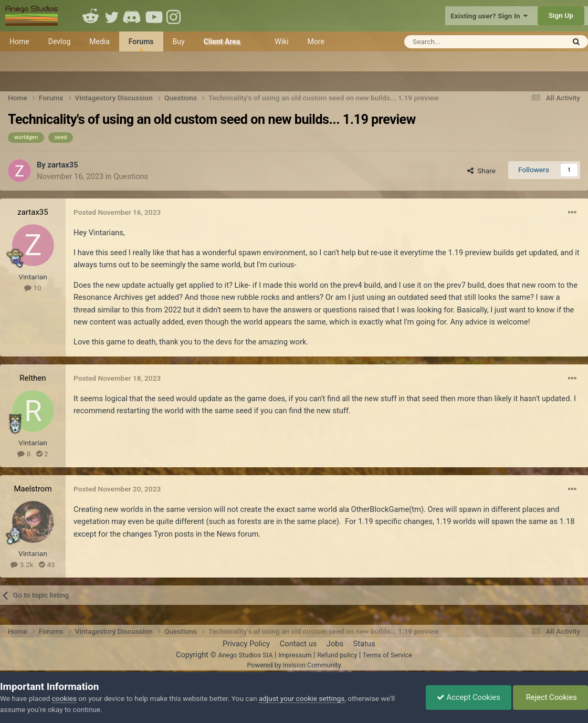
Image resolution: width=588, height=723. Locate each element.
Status (364, 644)
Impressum (295, 655)
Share (481, 171)
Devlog (60, 41)
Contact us (298, 644)
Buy (179, 41)
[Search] (459, 42)
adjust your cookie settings (302, 698)
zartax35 (62, 165)
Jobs (335, 644)
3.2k (22, 564)
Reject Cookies (550, 697)
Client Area (222, 41)
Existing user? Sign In (489, 16)
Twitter (112, 16)
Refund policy (337, 655)
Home (19, 41)
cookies (64, 698)
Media (99, 41)
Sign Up (561, 15)
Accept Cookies (469, 697)
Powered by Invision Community (294, 665)
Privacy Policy (246, 644)
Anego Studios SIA (245, 655)
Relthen (33, 378)
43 (47, 564)
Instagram (175, 16)
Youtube (154, 16)
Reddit (91, 16)
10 (33, 288)
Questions (131, 176)
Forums (141, 44)
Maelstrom (33, 489)
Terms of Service (387, 655)
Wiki (281, 41)
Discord (133, 16)
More (316, 41)
